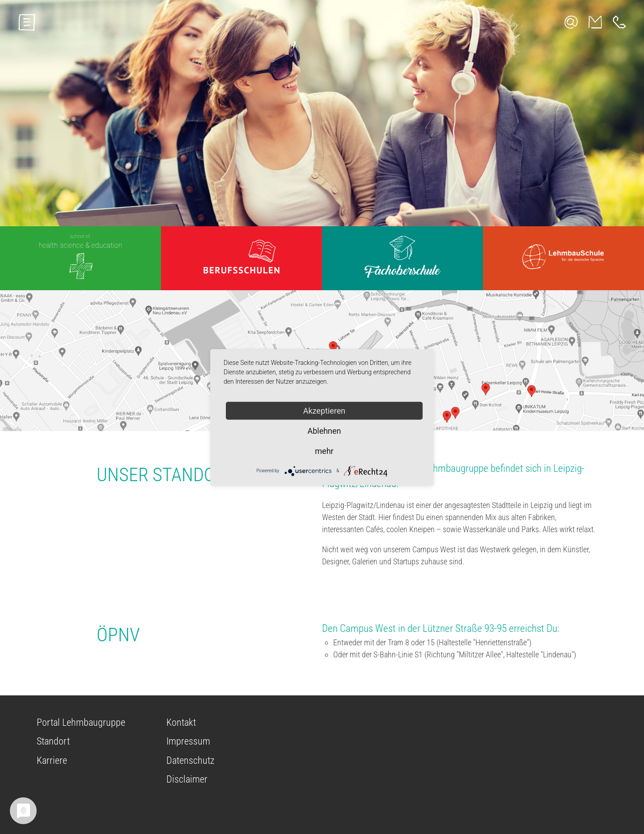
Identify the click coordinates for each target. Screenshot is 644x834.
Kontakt (181, 722)
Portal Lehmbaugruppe (81, 722)
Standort (53, 741)
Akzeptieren (324, 410)
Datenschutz (190, 760)
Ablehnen (324, 430)
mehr (324, 451)
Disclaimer (187, 779)
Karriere (52, 760)
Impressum (188, 741)
